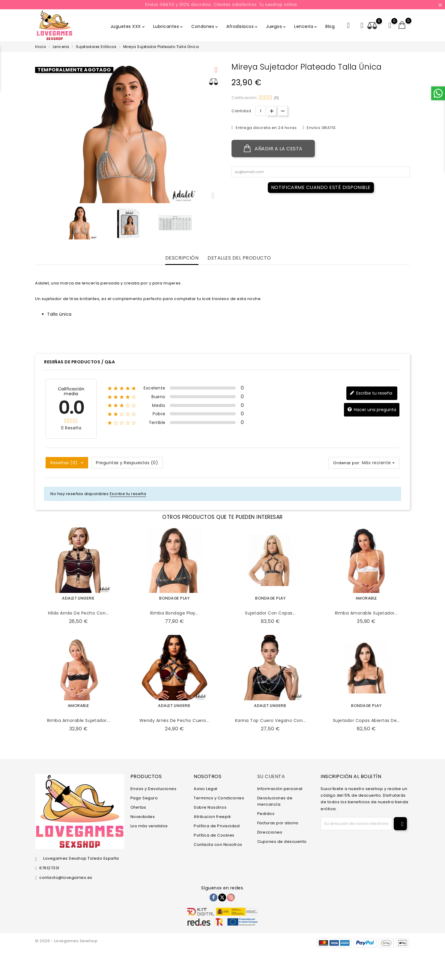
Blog (330, 26)
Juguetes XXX (128, 26)
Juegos (276, 26)
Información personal (280, 789)
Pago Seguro (144, 798)
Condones (205, 26)
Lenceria (306, 26)
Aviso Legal (206, 789)
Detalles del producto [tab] (239, 258)
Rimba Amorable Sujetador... (366, 613)
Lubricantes (169, 26)
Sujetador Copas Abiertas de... (366, 720)
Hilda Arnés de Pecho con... (78, 613)
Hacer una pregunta (372, 410)
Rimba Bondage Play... (175, 613)
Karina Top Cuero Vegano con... (270, 720)
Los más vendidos (149, 826)
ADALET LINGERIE (78, 598)
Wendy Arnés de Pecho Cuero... (175, 720)
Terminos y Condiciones (219, 798)
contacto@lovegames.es (66, 878)
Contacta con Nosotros (218, 845)
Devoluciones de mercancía (275, 801)
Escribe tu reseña (371, 393)
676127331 (49, 868)
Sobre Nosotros (210, 807)
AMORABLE (366, 598)
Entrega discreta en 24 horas (266, 128)
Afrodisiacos (242, 26)
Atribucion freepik (212, 817)
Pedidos (266, 814)
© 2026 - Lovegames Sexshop (66, 941)
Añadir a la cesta (273, 149)
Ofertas (138, 807)
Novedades (143, 817)
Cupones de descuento (282, 842)
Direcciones (270, 832)
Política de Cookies (214, 835)
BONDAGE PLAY (174, 598)
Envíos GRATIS (321, 128)
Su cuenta (271, 776)
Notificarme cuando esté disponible (321, 187)
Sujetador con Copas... (270, 613)
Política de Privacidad (217, 826)
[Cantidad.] (260, 111)
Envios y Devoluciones (154, 789)
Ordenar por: (347, 463)
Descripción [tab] (182, 258)
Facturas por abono (278, 823)
